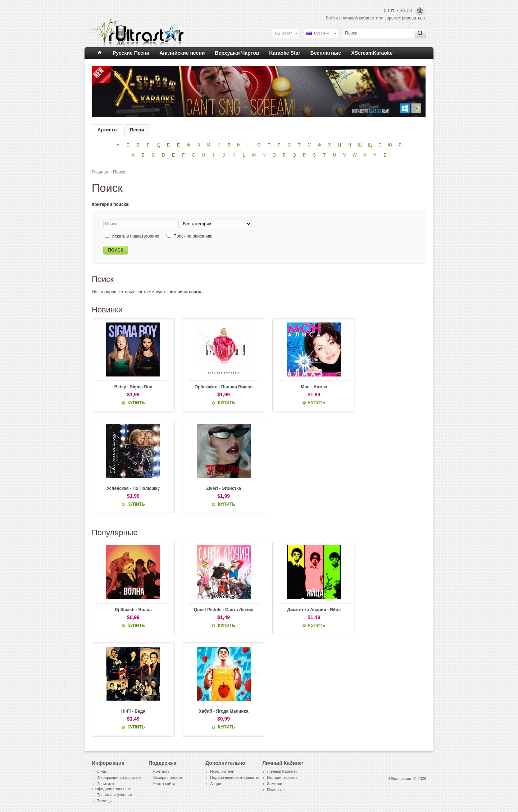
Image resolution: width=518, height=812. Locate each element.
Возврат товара (167, 778)
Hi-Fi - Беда (131, 712)
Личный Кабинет (282, 772)
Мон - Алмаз (302, 387)
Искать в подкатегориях (135, 236)
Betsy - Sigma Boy (131, 387)
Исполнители (222, 772)
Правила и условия (114, 795)
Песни (137, 130)
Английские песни (182, 53)
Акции (216, 784)
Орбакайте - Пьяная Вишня (217, 387)
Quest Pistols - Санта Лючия (217, 610)
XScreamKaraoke (372, 53)
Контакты (162, 772)
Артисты (108, 130)
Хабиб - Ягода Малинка (217, 712)
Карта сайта (164, 784)
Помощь (104, 801)
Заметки (274, 784)
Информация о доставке (119, 778)
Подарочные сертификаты (234, 778)
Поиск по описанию (193, 236)
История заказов (282, 778)
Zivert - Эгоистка (217, 488)
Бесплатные (326, 53)
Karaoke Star (285, 53)
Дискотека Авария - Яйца (302, 610)
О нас (102, 772)
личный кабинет (358, 18)
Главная (100, 172)
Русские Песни (131, 53)
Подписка (276, 790)
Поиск (119, 172)
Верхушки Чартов (237, 53)
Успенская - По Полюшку (131, 488)
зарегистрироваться (405, 18)
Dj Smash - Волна (131, 610)
